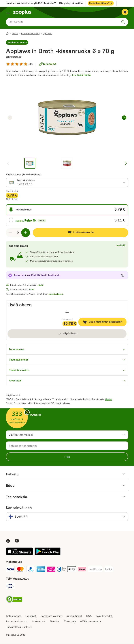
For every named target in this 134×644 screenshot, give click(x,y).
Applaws (47, 34)
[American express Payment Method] (41, 570)
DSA (89, 616)
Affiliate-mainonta (90, 622)
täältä (109, 400)
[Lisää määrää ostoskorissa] (26, 233)
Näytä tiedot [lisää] (67, 334)
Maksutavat (39, 622)
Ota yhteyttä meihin (71, 3)
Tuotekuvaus (67, 349)
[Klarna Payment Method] (82, 570)
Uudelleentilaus (101, 3)
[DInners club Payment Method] (61, 570)
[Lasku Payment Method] (108, 569)
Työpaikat (31, 616)
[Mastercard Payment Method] (20, 570)
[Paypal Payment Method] (31, 570)
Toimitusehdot (104, 616)
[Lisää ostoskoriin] (80, 233)
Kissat (15, 34)
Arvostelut (67, 381)
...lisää (40, 285)
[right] (124, 118)
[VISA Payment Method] (10, 570)
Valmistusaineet (67, 360)
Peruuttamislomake (17, 622)
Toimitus (55, 622)
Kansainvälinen (19, 508)
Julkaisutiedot (74, 616)
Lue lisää (121, 245)
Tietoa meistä (13, 616)
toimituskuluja (56, 294)
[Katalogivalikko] (8, 12)
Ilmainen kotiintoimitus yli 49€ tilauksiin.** (31, 3)
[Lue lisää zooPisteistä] (123, 275)
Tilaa (67, 457)
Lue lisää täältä (81, 75)
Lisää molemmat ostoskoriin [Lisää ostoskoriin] (105, 322)
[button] (17, 42)
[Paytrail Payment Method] (51, 570)
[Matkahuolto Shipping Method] (10, 587)
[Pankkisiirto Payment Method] (95, 569)
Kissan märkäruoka (30, 34)
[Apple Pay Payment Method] (72, 570)
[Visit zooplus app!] (19, 555)
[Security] (14, 600)
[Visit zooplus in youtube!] (17, 541)
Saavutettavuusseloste (19, 627)
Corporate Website (51, 616)
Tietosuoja (70, 622)
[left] (10, 118)
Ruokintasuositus (67, 370)
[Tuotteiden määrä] (18, 233)
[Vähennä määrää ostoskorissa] (10, 233)
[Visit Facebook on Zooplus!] (8, 541)
